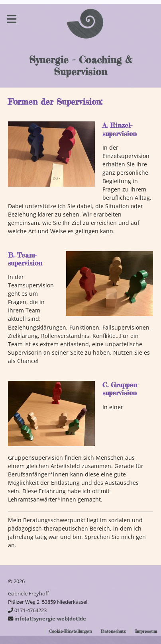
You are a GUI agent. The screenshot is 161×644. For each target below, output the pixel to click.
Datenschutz (113, 631)
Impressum (146, 631)
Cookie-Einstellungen (70, 631)
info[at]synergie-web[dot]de (50, 619)
